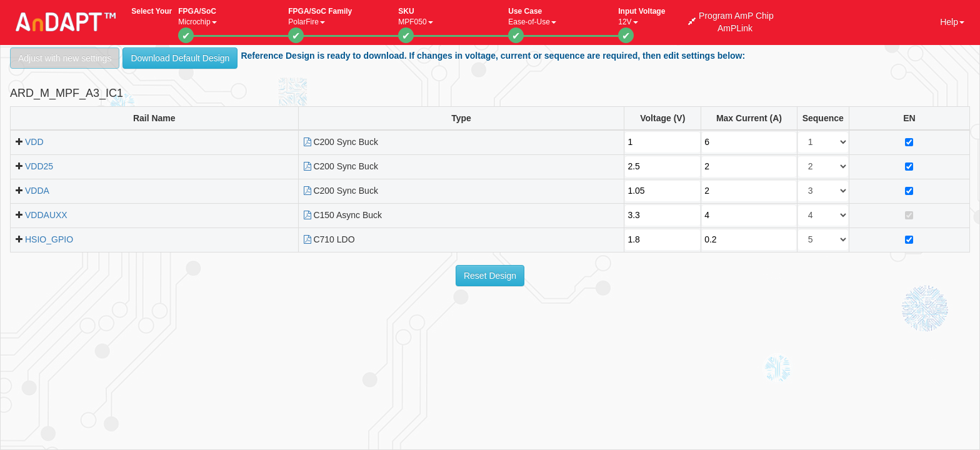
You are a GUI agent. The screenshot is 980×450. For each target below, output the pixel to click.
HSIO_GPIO (49, 239)
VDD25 (39, 166)
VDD (34, 142)
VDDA (37, 191)
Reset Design (490, 276)
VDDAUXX (46, 215)
